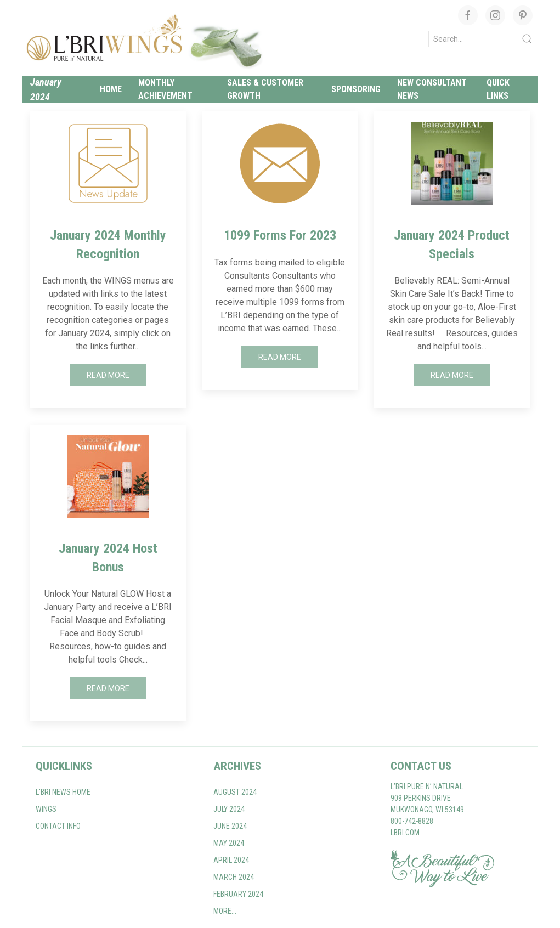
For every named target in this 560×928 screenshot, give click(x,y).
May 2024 (229, 843)
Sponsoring (356, 89)
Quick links (498, 89)
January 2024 (46, 89)
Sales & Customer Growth (265, 89)
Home (111, 89)
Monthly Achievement (165, 89)
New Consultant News (432, 89)
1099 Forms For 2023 (280, 235)
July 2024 (229, 809)
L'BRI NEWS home (63, 792)
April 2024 (231, 860)
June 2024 (230, 826)
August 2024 (235, 792)
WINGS (46, 809)
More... (225, 911)
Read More (108, 375)
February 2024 (238, 894)
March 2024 (234, 877)
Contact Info (58, 826)
